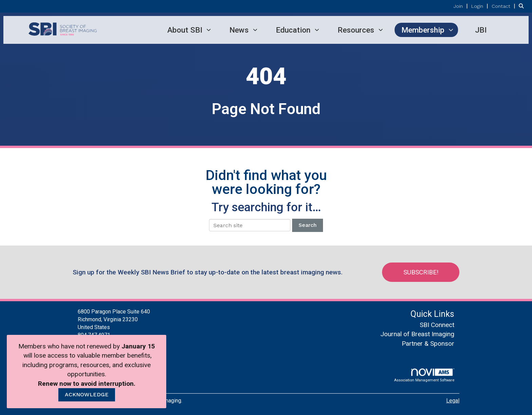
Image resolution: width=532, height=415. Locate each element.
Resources (356, 30)
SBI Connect (437, 325)
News (239, 30)
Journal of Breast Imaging (417, 334)
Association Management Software (424, 375)
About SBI (185, 30)
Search (308, 225)
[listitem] (462, 6)
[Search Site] (523, 6)
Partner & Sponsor (428, 344)
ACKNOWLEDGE (87, 394)
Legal (453, 401)
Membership (423, 30)
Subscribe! (421, 272)
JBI (481, 30)
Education (293, 30)
